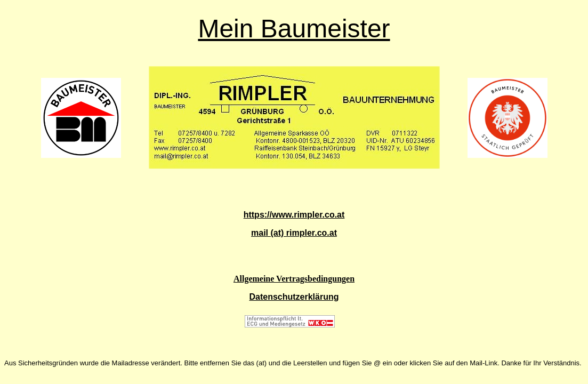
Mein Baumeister (294, 29)
